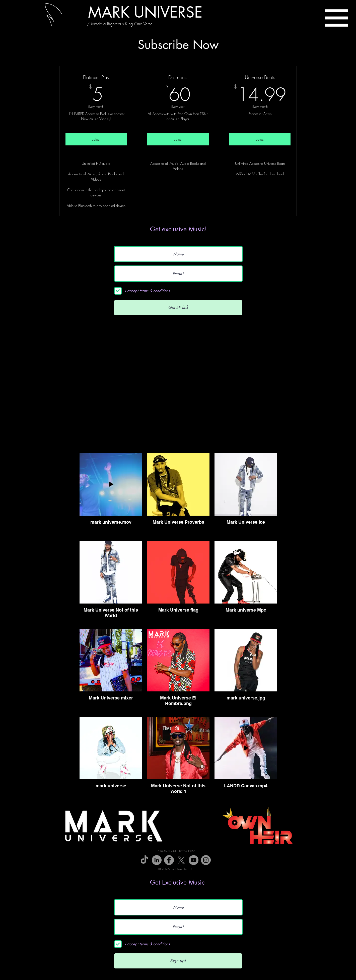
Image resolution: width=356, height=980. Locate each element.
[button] (336, 18)
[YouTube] (194, 860)
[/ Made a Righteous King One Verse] (120, 24)
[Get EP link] (178, 308)
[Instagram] (206, 860)
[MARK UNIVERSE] (145, 12)
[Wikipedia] (157, 860)
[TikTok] (144, 860)
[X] (181, 860)
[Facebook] (169, 860)
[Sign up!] (178, 961)
